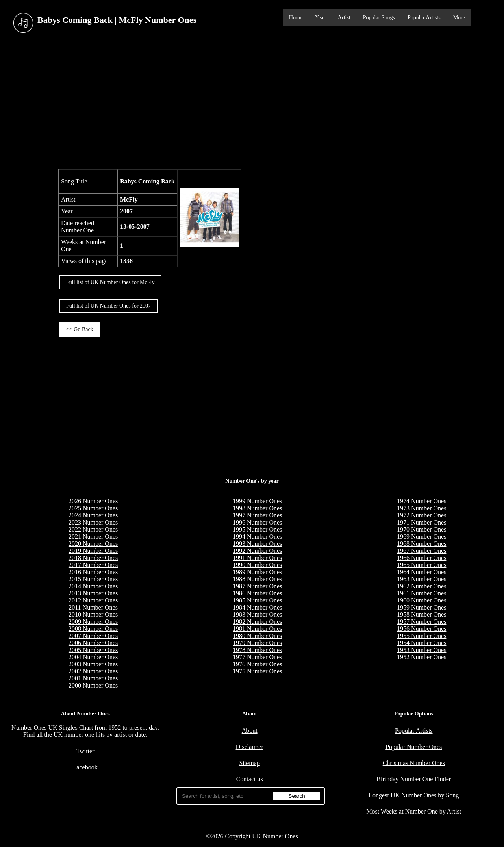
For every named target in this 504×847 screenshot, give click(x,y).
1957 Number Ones (422, 622)
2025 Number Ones (93, 508)
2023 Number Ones (93, 522)
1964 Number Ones (422, 572)
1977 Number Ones (257, 657)
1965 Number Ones (422, 565)
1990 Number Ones (257, 565)
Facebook (85, 767)
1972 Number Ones (422, 515)
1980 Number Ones (257, 636)
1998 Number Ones (257, 508)
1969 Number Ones (422, 537)
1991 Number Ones (257, 558)
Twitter (85, 751)
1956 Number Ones (422, 629)
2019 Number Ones (93, 551)
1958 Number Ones (422, 614)
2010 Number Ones (93, 614)
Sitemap (249, 763)
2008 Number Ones (93, 629)
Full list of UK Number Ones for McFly (110, 282)
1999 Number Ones (257, 501)
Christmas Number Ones (414, 763)
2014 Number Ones (93, 586)
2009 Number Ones (93, 622)
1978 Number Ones (257, 650)
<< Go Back (80, 329)
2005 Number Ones (93, 650)
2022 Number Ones (93, 529)
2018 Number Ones (93, 558)
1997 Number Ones (257, 515)
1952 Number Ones (422, 657)
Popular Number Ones (414, 747)
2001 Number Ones (93, 678)
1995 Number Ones (257, 529)
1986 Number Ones (257, 593)
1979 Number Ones (257, 643)
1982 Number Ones (257, 622)
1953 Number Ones (422, 650)
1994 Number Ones (257, 537)
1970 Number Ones (422, 529)
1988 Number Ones (257, 579)
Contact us (250, 779)
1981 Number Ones (257, 629)
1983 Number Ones (257, 614)
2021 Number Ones (93, 537)
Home (296, 18)
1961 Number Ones (422, 593)
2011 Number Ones (93, 607)
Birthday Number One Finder (414, 779)
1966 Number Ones (422, 558)
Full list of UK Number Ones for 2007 (108, 306)
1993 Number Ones (257, 544)
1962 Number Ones (422, 586)
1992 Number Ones (257, 551)
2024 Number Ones (93, 515)
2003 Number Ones (93, 664)
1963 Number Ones (422, 579)
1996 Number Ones (257, 522)
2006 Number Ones (93, 643)
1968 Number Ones (422, 544)
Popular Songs (379, 18)
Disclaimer (250, 747)
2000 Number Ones (93, 685)
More (459, 18)
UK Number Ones (275, 836)
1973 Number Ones (422, 508)
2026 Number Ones (93, 501)
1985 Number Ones (257, 600)
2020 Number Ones (93, 544)
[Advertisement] (252, 102)
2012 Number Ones (93, 600)
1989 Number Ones (257, 572)
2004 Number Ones (93, 657)
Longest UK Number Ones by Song (414, 795)
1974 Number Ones (422, 501)
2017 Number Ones (93, 565)
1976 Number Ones (257, 664)
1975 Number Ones (257, 671)
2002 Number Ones (93, 671)
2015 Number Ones (93, 579)
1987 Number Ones (257, 586)
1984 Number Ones (257, 607)
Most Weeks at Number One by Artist (414, 811)
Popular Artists (424, 18)
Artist (344, 18)
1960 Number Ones (422, 600)
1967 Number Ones (422, 551)
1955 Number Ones (422, 636)
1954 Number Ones (422, 643)
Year (320, 18)
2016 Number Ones (93, 572)
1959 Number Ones (422, 607)
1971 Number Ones (422, 522)
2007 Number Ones (93, 636)
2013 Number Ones (93, 593)
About (250, 731)
